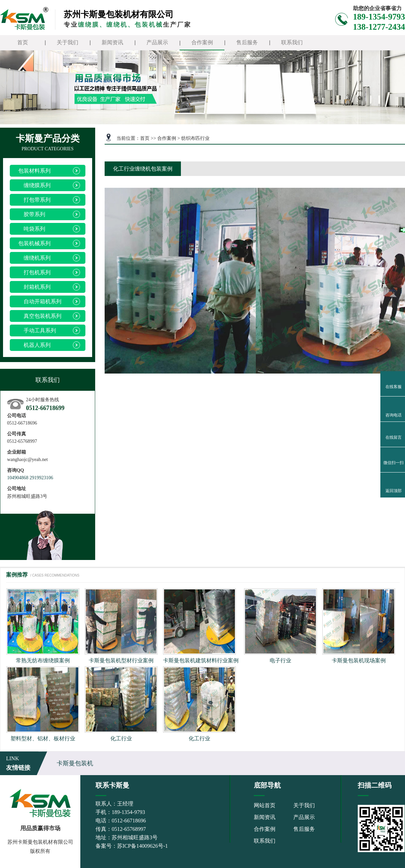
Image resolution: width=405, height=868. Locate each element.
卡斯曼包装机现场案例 (359, 660)
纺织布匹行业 (195, 138)
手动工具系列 (37, 330)
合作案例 (202, 42)
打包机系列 (34, 272)
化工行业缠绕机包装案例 (143, 169)
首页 (23, 42)
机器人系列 (34, 345)
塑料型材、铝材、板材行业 (43, 738)
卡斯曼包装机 (75, 763)
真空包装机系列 (40, 316)
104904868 (18, 478)
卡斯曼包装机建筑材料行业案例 (201, 660)
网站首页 (265, 805)
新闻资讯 (112, 42)
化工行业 (121, 738)
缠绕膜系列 (34, 185)
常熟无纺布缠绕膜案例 (43, 660)
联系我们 (292, 42)
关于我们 (67, 42)
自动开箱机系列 (40, 301)
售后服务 (247, 42)
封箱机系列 (34, 287)
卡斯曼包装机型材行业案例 (121, 660)
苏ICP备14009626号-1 (142, 846)
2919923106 (42, 478)
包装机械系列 (34, 243)
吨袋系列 (32, 229)
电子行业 (280, 660)
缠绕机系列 (34, 258)
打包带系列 (34, 200)
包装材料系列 (34, 171)
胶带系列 (32, 214)
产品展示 (157, 42)
